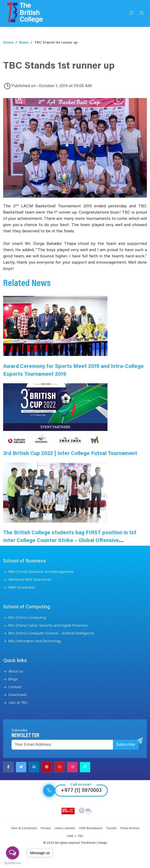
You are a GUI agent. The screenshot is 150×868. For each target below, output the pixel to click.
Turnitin (112, 828)
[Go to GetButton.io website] (13, 863)
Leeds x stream (65, 828)
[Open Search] (131, 14)
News (24, 43)
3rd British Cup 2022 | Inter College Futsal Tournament (70, 454)
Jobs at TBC (18, 703)
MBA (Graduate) (22, 588)
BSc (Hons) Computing (27, 618)
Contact (15, 687)
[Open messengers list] (13, 853)
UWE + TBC (75, 836)
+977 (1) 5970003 (81, 791)
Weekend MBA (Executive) (30, 580)
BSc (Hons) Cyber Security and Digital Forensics (48, 626)
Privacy (46, 828)
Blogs (13, 679)
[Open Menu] (142, 14)
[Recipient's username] (62, 745)
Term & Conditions (24, 828)
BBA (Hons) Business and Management (41, 572)
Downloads (18, 695)
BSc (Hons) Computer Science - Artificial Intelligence (51, 634)
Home (8, 43)
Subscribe (126, 745)
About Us (16, 672)
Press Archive (130, 828)
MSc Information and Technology (35, 641)
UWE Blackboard (91, 828)
